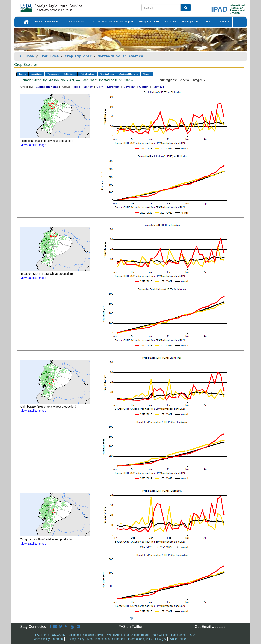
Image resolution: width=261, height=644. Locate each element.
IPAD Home (49, 56)
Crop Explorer (78, 56)
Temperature (53, 74)
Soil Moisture (69, 74)
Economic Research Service (86, 635)
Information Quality (140, 639)
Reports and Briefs (46, 22)
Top (131, 618)
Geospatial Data (149, 22)
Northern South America (120, 56)
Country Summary (74, 22)
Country (147, 74)
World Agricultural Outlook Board (128, 635)
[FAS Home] (41, 7)
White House (178, 639)
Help (208, 22)
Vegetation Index (88, 74)
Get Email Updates (210, 627)
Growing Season (107, 74)
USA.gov (161, 639)
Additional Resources (129, 74)
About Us (224, 22)
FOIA (192, 635)
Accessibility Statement (49, 639)
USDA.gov (59, 635)
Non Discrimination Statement (106, 639)
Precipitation (36, 74)
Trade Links (178, 635)
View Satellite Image (33, 145)
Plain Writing (160, 635)
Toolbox (22, 74)
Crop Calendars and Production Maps (111, 22)
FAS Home (26, 56)
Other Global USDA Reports (181, 22)
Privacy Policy (75, 639)
